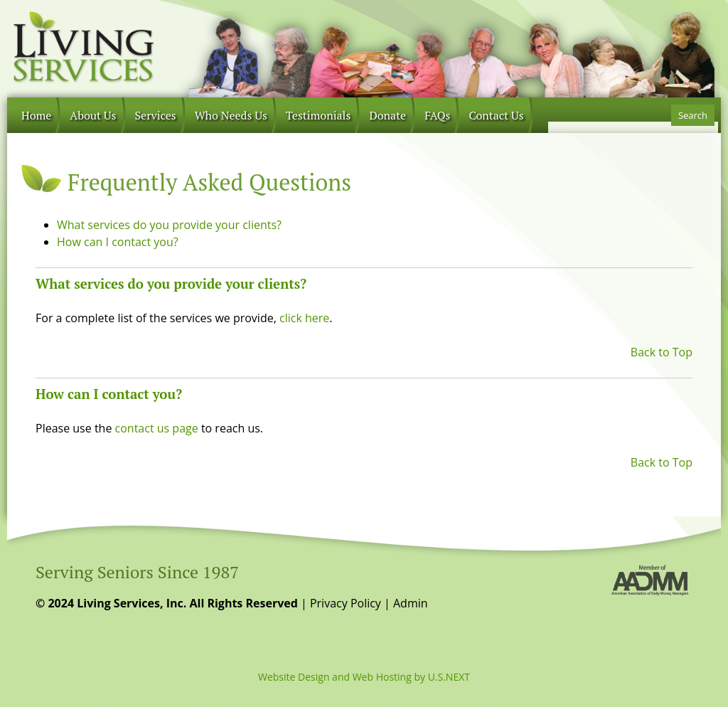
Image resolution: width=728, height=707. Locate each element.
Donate (387, 115)
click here (304, 318)
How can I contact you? (118, 242)
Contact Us (496, 115)
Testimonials (318, 115)
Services (156, 115)
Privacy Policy (346, 603)
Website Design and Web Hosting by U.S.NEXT (364, 677)
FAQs (437, 115)
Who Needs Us (231, 115)
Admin (411, 603)
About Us (93, 115)
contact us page (157, 428)
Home (36, 115)
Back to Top (662, 352)
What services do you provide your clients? (169, 225)
